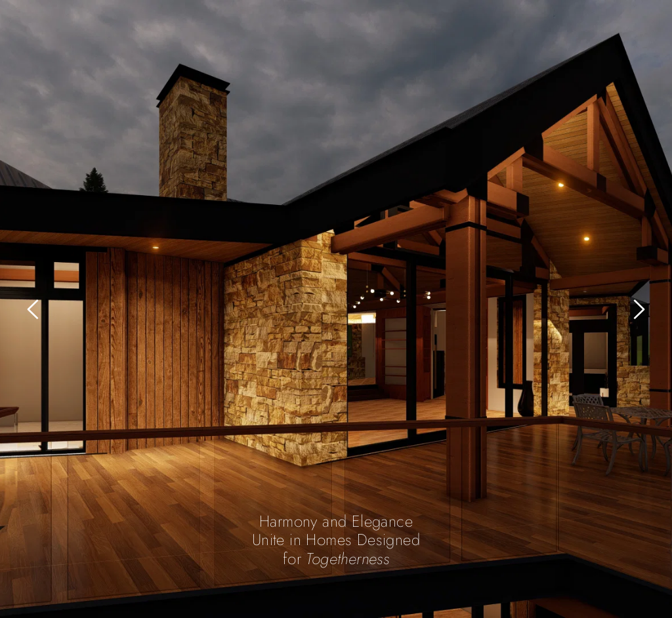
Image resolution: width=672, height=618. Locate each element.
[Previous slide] (33, 309)
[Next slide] (639, 309)
